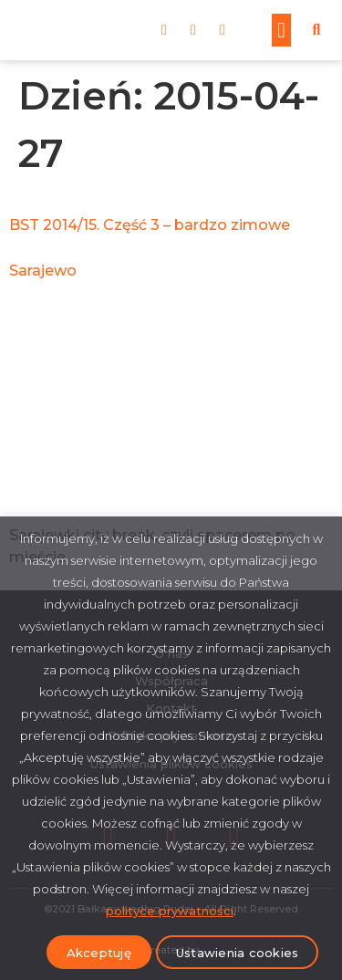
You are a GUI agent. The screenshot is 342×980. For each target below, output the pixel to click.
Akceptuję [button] (99, 953)
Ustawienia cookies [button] (238, 953)
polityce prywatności (170, 911)
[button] (281, 30)
